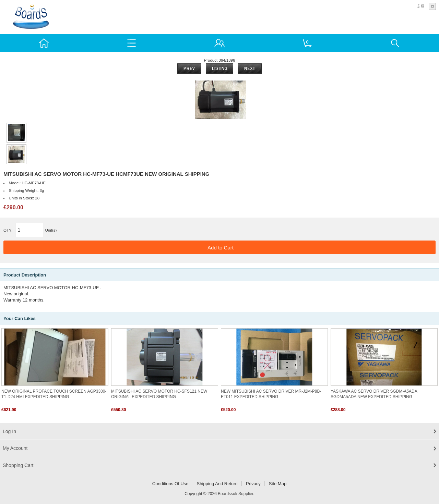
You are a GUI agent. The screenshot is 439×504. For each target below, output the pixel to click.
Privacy (253, 484)
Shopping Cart (18, 465)
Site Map (278, 484)
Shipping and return (217, 484)
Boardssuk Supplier (235, 494)
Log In (9, 431)
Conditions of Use (170, 484)
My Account (15, 448)
